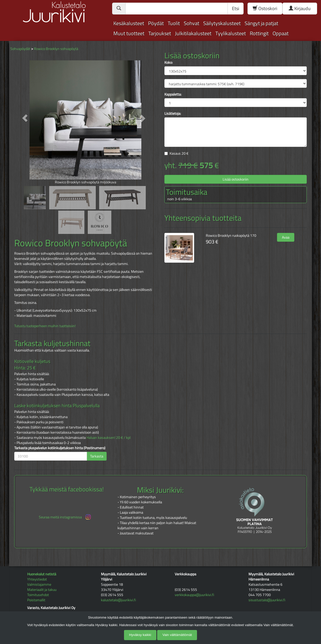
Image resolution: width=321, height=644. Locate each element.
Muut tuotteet (129, 33)
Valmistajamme (39, 584)
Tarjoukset (160, 33)
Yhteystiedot (37, 579)
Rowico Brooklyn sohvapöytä (56, 49)
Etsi (236, 8)
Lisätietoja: (173, 113)
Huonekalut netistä (42, 574)
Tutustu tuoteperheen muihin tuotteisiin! (45, 326)
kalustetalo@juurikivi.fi (118, 600)
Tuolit (174, 23)
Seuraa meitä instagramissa (65, 517)
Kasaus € (179, 153)
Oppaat (281, 33)
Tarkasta (97, 456)
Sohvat (192, 23)
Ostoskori (265, 8)
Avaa (286, 237)
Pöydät (156, 23)
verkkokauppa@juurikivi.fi (194, 595)
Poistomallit (36, 600)
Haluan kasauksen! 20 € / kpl (108, 437)
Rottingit (259, 33)
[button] (25, 118)
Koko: (169, 62)
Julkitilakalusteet (193, 33)
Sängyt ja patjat (261, 23)
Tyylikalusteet (231, 33)
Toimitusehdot (38, 595)
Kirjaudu (300, 8)
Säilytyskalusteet (222, 23)
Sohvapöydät (20, 49)
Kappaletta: (173, 94)
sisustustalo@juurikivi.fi (267, 600)
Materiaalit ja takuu (42, 589)
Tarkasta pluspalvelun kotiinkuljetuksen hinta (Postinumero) (60, 448)
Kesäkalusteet (129, 23)
